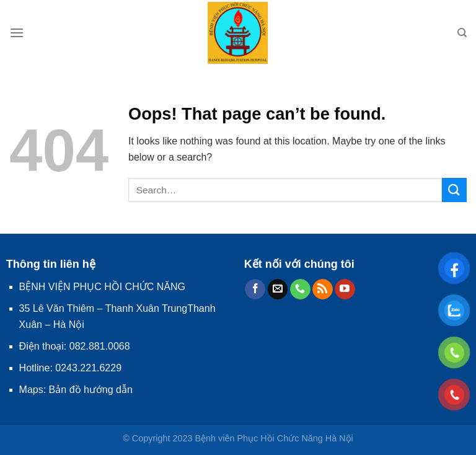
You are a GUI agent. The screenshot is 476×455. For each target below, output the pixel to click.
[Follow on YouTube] (345, 289)
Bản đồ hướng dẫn (91, 390)
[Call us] (300, 289)
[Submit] (454, 190)
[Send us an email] (278, 289)
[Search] (462, 33)
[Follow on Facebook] (255, 289)
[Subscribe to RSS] (323, 289)
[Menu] (17, 33)
